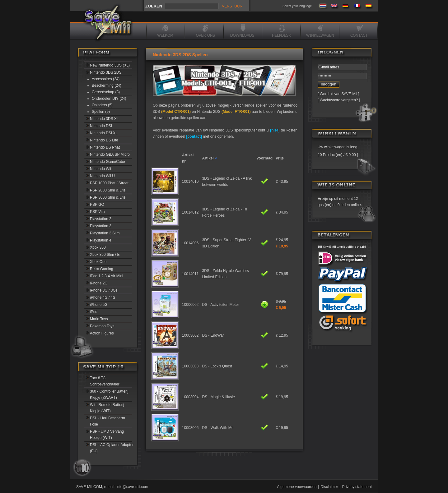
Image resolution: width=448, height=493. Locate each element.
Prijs (280, 158)
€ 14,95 (282, 366)
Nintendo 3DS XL (104, 119)
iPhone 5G (99, 305)
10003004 (190, 397)
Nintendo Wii (100, 169)
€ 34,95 (282, 212)
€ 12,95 (282, 335)
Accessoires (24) (106, 79)
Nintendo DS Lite (104, 140)
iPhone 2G (99, 283)
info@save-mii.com (132, 487)
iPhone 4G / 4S (103, 297)
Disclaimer (329, 487)
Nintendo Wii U (102, 176)
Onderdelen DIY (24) (109, 99)
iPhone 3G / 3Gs (104, 290)
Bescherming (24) (107, 85)
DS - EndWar (213, 335)
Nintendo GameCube (107, 162)
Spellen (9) (101, 112)
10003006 (190, 428)
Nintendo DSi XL (104, 133)
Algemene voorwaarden (297, 487)
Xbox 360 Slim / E (105, 255)
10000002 (190, 305)
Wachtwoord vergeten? (339, 100)
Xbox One (98, 262)
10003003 (190, 366)
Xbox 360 (98, 247)
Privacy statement (357, 487)
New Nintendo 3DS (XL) (110, 65)
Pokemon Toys (102, 326)
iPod (94, 312)
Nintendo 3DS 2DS (106, 72)
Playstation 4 (101, 240)
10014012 (190, 212)
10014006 (190, 243)
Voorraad (264, 158)
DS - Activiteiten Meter (221, 305)
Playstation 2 (101, 219)
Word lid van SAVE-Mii (338, 94)
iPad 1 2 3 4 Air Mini (107, 276)
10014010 (190, 182)
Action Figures (102, 333)
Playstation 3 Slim (105, 233)
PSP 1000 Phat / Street (109, 183)
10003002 (190, 335)
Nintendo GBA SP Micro (110, 154)
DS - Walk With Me (218, 428)
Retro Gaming (102, 269)
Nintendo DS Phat (105, 147)
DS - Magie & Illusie (219, 397)
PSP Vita (97, 212)
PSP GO (97, 205)
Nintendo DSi (101, 126)
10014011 (190, 274)
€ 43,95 (282, 182)
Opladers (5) (102, 105)
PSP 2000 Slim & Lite (108, 190)
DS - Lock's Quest (217, 366)
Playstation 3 (101, 226)
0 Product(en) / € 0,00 (338, 155)
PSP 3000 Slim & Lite (108, 197)
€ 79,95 (282, 274)
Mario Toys (99, 319)
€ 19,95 (282, 397)
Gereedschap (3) (106, 92)
